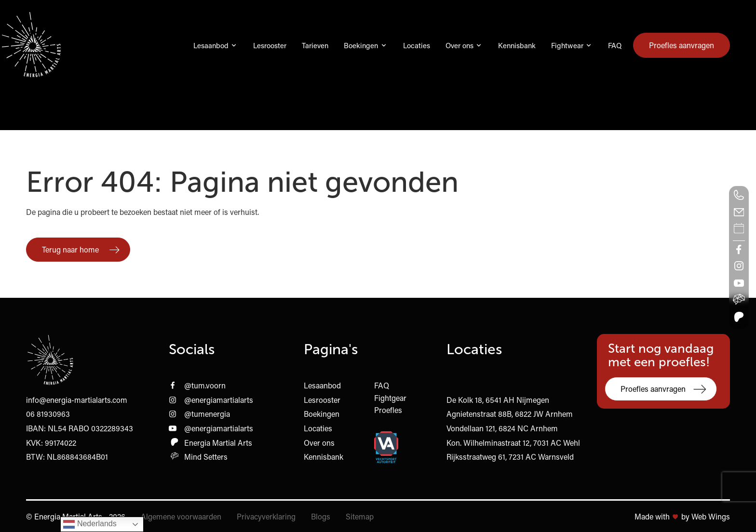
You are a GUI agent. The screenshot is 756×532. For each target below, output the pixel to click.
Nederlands (90, 524)
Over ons (459, 45)
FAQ (615, 45)
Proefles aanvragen (682, 45)
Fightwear (567, 45)
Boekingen (361, 45)
